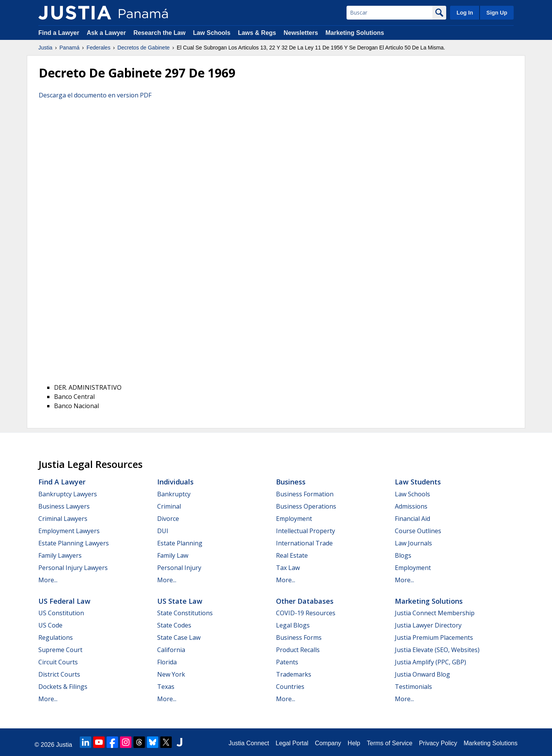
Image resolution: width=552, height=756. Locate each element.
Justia (45, 48)
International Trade (304, 543)
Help (354, 743)
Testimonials (413, 687)
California (171, 650)
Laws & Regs (257, 33)
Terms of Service (390, 743)
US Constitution (61, 613)
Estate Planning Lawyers (74, 543)
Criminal (169, 506)
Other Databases (305, 601)
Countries (290, 687)
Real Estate (292, 555)
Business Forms (299, 637)
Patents (287, 662)
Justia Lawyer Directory (428, 625)
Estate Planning (180, 543)
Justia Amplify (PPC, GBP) (430, 662)
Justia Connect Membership (435, 613)
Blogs (403, 555)
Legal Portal (292, 743)
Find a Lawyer (59, 33)
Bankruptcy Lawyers (68, 494)
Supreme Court (60, 650)
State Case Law (179, 637)
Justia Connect (249, 743)
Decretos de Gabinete (143, 48)
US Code (50, 625)
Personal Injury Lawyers (73, 568)
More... (48, 580)
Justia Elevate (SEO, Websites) (437, 650)
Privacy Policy (438, 743)
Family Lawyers (60, 555)
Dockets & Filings (63, 687)
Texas (166, 687)
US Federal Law (64, 601)
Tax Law (288, 568)
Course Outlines (418, 531)
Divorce (168, 519)
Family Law (173, 555)
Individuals (175, 482)
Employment (294, 519)
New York (171, 674)
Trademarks (294, 674)
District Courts (59, 674)
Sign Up (497, 13)
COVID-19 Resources (306, 613)
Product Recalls (298, 650)
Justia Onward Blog (422, 674)
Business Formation (305, 494)
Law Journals (413, 543)
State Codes (174, 625)
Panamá (69, 48)
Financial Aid (412, 519)
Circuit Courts (58, 662)
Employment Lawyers (69, 531)
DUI (163, 531)
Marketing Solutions (355, 33)
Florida (167, 662)
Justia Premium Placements (434, 637)
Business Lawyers (64, 506)
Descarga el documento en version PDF (95, 95)
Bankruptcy (174, 494)
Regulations (56, 637)
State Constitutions (185, 613)
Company (328, 743)
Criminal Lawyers (63, 519)
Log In (465, 13)
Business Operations (306, 506)
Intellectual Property (306, 531)
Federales (99, 48)
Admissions (411, 506)
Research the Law (159, 33)
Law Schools (212, 33)
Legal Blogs (293, 625)
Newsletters (301, 33)
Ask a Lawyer (107, 33)
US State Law (180, 601)
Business (291, 482)
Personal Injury (179, 568)
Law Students (418, 482)
